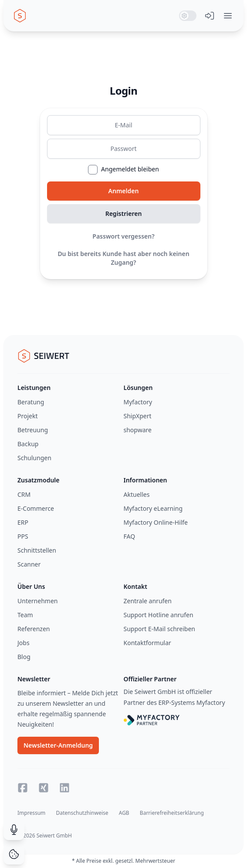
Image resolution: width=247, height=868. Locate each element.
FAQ (130, 536)
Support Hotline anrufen (159, 615)
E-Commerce (36, 508)
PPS (23, 536)
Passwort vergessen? (123, 236)
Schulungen (34, 458)
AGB (124, 813)
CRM (24, 494)
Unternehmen (37, 601)
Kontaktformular (147, 643)
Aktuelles (137, 494)
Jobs (24, 643)
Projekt (27, 416)
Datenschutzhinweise (82, 813)
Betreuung (33, 430)
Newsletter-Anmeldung (58, 745)
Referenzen (34, 629)
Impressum (31, 813)
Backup (28, 444)
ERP (23, 522)
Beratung (31, 402)
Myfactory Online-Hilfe (156, 522)
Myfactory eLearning (153, 508)
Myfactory (138, 402)
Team (25, 615)
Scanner (29, 564)
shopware (138, 430)
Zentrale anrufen (148, 601)
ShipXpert (138, 416)
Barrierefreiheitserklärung (172, 813)
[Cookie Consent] (14, 854)
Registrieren (124, 214)
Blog (24, 657)
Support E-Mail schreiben (159, 629)
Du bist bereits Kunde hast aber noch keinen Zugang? (123, 258)
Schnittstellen (37, 550)
